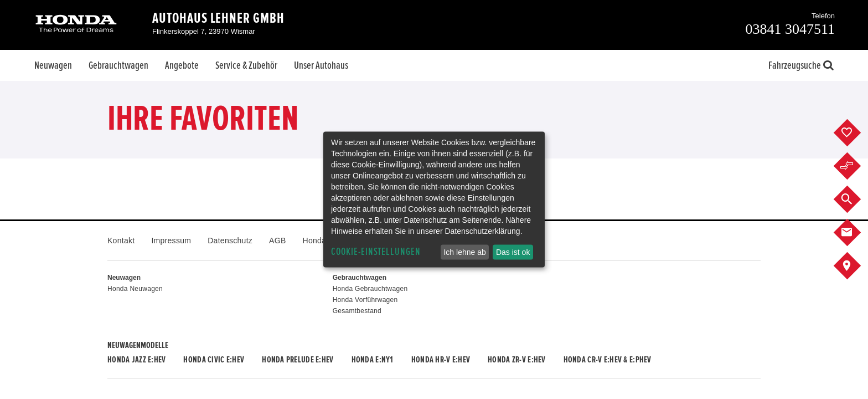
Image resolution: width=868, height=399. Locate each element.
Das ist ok (513, 252)
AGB (277, 241)
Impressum (171, 241)
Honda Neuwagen (135, 289)
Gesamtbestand (357, 311)
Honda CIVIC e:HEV (214, 360)
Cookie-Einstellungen (376, 252)
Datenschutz (230, 241)
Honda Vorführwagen (365, 300)
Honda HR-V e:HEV (441, 360)
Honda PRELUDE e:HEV (298, 360)
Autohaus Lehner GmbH (218, 18)
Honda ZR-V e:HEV (516, 360)
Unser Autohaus (321, 65)
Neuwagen (53, 65)
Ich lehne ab (464, 252)
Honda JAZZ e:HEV (136, 360)
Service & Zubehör (246, 65)
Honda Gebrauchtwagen (370, 289)
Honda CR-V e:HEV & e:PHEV (608, 360)
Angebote (182, 65)
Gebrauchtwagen (118, 65)
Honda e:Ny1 (373, 360)
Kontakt (121, 241)
